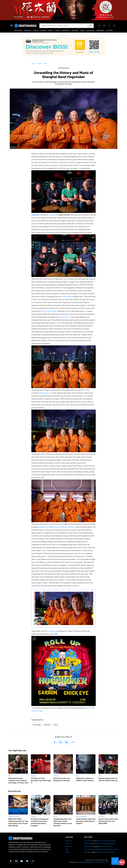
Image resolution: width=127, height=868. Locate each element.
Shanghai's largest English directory (108, 849)
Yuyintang (52, 215)
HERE (56, 634)
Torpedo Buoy (44, 393)
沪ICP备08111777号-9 (102, 862)
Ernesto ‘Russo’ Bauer (49, 311)
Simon (84, 396)
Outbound (100, 30)
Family (50, 30)
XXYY (84, 390)
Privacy (68, 852)
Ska (57, 545)
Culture (43, 30)
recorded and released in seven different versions (56, 527)
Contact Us (69, 844)
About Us (69, 841)
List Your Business (90, 849)
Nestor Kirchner (63, 317)
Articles (39, 64)
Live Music (47, 725)
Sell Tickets (88, 852)
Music (46, 64)
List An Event (88, 841)
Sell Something (89, 846)
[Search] (90, 26)
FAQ (67, 849)
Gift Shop (109, 30)
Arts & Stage (37, 725)
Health (57, 30)
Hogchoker (36, 215)
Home (33, 64)
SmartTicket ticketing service (106, 852)
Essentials (66, 30)
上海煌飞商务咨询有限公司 (86, 862)
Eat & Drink (18, 30)
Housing (75, 30)
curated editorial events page (106, 841)
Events (36, 30)
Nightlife (28, 30)
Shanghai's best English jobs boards (104, 844)
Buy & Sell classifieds (106, 846)
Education (90, 30)
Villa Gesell (67, 297)
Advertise (69, 846)
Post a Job (88, 844)
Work (82, 30)
